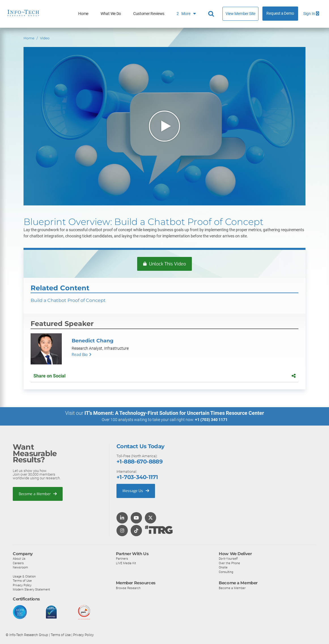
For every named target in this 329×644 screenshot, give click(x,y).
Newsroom (20, 568)
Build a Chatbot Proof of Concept (68, 301)
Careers (18, 563)
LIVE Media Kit (126, 563)
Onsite (223, 568)
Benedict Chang (93, 341)
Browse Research (128, 588)
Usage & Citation (24, 577)
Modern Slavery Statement (31, 590)
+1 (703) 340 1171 (211, 420)
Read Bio (80, 355)
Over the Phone (229, 563)
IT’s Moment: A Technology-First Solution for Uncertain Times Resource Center (174, 413)
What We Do (111, 14)
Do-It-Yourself (228, 559)
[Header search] (212, 14)
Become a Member (38, 494)
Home (83, 14)
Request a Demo (280, 13)
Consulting (226, 572)
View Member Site (240, 14)
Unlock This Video (164, 264)
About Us (19, 559)
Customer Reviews (149, 14)
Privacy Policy (22, 585)
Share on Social (164, 376)
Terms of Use (22, 581)
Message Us (136, 491)
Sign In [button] (311, 14)
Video (45, 38)
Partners (122, 559)
